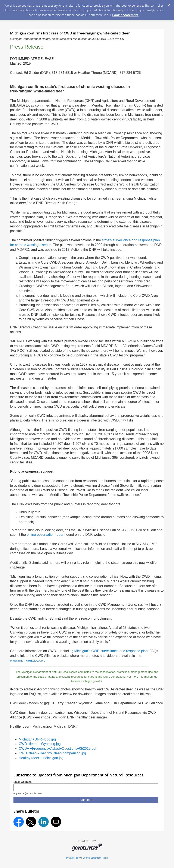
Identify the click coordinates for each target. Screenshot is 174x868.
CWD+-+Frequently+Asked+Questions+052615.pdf (58, 749)
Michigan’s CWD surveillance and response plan (111, 651)
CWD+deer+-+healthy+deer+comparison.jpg (52, 753)
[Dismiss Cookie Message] (169, 4)
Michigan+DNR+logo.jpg (37, 739)
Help (105, 858)
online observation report (46, 535)
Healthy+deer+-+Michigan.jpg (41, 758)
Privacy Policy (74, 858)
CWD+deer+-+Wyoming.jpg (40, 744)
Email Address (23, 782)
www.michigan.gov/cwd (28, 660)
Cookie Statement (125, 15)
